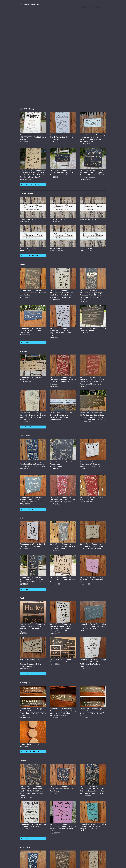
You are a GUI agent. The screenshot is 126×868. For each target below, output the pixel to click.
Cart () (99, 7)
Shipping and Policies (28, 859)
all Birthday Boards (30, 659)
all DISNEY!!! (27, 746)
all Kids (25, 497)
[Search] (106, 7)
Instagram (53, 857)
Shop (84, 7)
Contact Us (24, 861)
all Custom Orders (29, 163)
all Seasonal (27, 335)
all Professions (28, 417)
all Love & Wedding (30, 92)
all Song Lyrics (28, 835)
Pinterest (53, 859)
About (91, 7)
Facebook (53, 854)
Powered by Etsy (91, 859)
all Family (26, 582)
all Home (25, 250)
